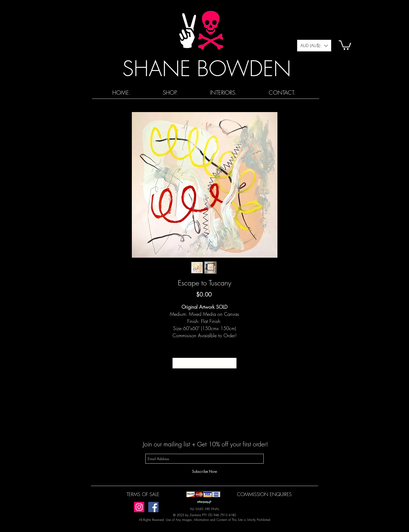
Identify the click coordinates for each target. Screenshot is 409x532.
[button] (314, 46)
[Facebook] (153, 507)
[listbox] (314, 46)
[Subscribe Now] (204, 471)
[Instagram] (139, 507)
